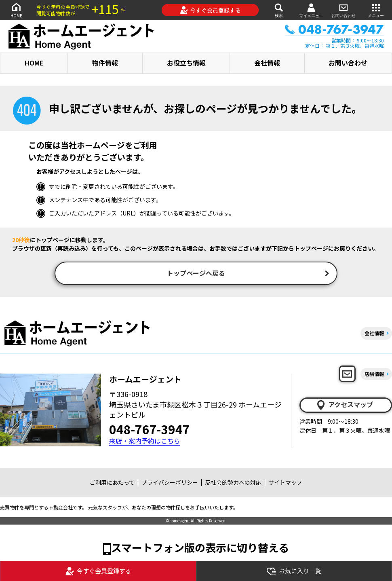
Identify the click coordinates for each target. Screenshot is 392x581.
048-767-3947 (150, 430)
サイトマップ (285, 483)
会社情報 (267, 63)
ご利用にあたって (112, 483)
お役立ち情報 (186, 63)
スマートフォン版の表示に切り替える (200, 548)
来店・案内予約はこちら (145, 442)
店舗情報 (374, 375)
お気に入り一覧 (294, 571)
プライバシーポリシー (170, 483)
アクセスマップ (344, 406)
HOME (16, 10)
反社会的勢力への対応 (233, 483)
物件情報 (105, 63)
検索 (279, 10)
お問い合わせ (344, 10)
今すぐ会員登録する (210, 10)
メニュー (376, 10)
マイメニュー (311, 10)
